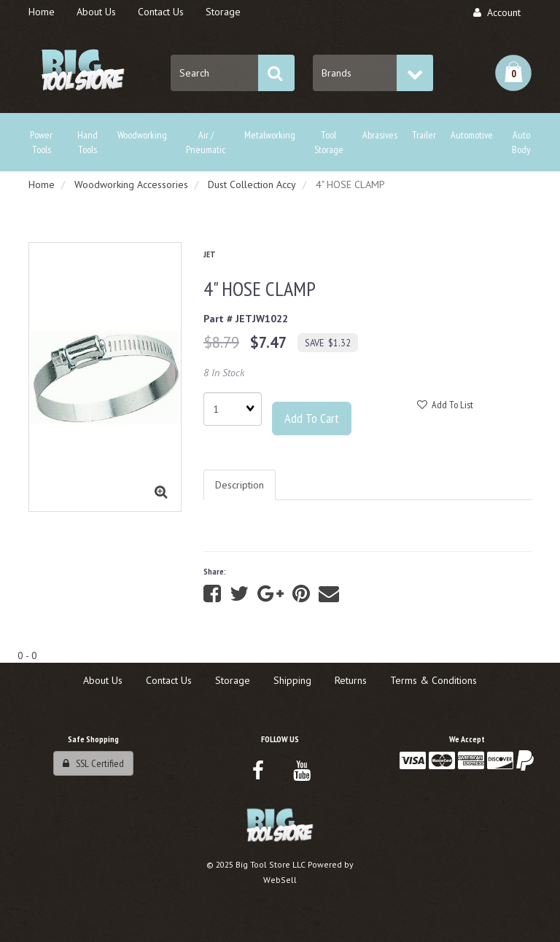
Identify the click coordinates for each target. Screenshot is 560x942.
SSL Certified (93, 763)
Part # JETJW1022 (246, 319)
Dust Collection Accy (252, 184)
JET (210, 254)
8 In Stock (224, 373)
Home (42, 184)
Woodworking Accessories (131, 184)
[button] (513, 73)
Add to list (445, 405)
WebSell (280, 880)
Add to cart (312, 418)
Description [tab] (240, 485)
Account (497, 12)
